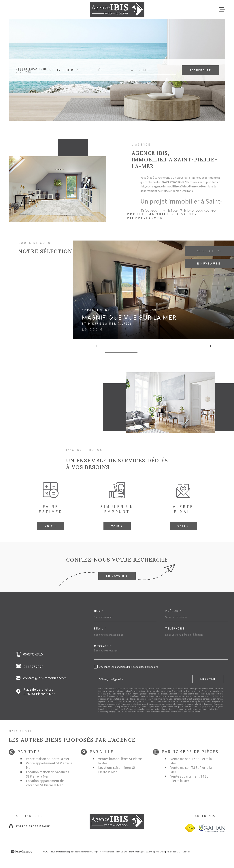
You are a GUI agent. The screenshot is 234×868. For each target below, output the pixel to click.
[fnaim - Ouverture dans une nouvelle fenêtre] (190, 828)
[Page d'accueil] (117, 9)
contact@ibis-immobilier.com (45, 678)
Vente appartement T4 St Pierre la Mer (189, 778)
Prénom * (173, 611)
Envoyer (208, 679)
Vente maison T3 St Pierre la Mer (191, 770)
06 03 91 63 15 (33, 654)
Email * (100, 628)
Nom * (99, 611)
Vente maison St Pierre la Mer (48, 759)
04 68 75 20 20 (31, 666)
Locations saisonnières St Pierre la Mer (117, 770)
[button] (210, 346)
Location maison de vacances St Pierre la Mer (47, 774)
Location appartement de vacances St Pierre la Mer (45, 783)
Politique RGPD (174, 852)
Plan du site (122, 852)
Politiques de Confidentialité (143, 712)
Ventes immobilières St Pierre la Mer (120, 761)
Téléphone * (176, 628)
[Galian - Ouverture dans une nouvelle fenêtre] (212, 828)
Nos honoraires (107, 852)
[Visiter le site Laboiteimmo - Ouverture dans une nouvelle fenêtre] (22, 852)
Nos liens (160, 852)
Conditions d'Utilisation (170, 712)
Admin (151, 852)
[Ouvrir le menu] (222, 10)
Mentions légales (137, 852)
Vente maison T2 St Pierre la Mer (191, 761)
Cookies (186, 852)
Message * (102, 646)
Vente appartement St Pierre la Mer (49, 765)
